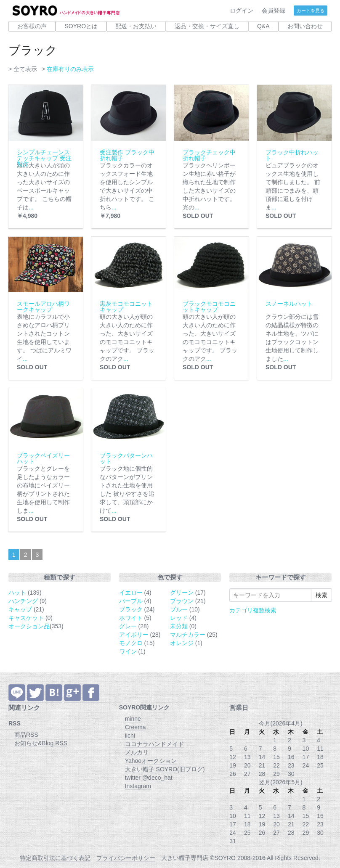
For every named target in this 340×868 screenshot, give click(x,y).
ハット (17, 593)
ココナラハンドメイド (154, 744)
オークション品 (29, 626)
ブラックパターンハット (126, 458)
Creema (135, 727)
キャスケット (26, 618)
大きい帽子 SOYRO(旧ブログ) (165, 769)
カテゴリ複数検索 (253, 610)
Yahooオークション (151, 761)
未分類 (179, 626)
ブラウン (182, 601)
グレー (128, 626)
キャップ (20, 609)
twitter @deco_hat (149, 778)
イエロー (131, 593)
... (31, 207)
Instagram (138, 786)
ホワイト (131, 618)
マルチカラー (188, 635)
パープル (131, 601)
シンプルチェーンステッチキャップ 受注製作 (44, 158)
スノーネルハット (289, 304)
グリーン (182, 593)
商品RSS (26, 735)
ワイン (128, 651)
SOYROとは (81, 26)
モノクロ (131, 643)
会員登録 (274, 11)
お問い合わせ (305, 26)
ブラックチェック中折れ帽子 (209, 155)
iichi (130, 736)
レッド (179, 618)
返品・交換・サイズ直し (207, 26)
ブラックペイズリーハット (43, 458)
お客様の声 (32, 26)
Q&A (263, 26)
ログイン (242, 11)
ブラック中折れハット (292, 155)
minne (133, 719)
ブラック (131, 609)
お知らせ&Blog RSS (41, 743)
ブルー (179, 609)
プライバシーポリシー (126, 858)
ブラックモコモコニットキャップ (209, 307)
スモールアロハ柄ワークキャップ (43, 307)
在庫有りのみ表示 (70, 69)
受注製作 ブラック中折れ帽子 (127, 155)
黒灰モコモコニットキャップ (126, 307)
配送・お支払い (136, 26)
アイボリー (134, 635)
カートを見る (311, 11)
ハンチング (23, 601)
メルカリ (137, 752)
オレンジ (182, 643)
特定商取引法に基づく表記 (55, 858)
